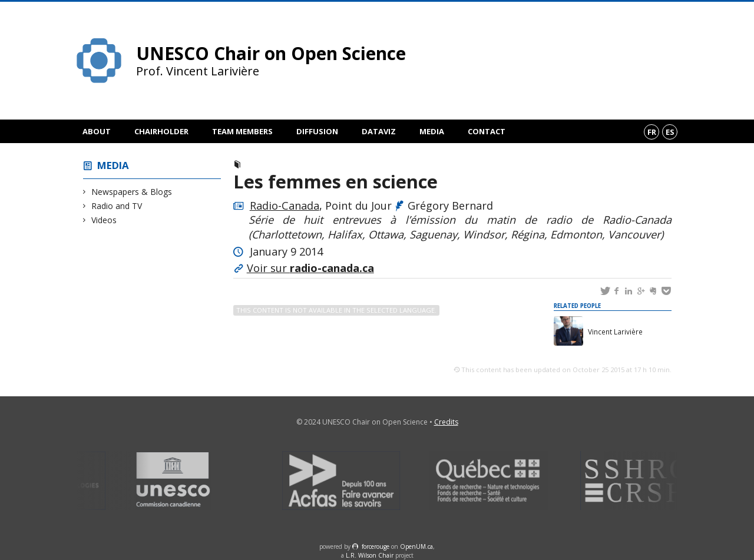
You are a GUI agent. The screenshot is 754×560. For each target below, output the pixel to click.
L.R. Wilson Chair (370, 555)
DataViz (379, 131)
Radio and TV (117, 206)
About (97, 131)
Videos (104, 220)
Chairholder (161, 131)
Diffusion (317, 131)
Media (432, 131)
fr (652, 132)
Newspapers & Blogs (132, 192)
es (670, 132)
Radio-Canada (285, 206)
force (376, 546)
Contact (487, 131)
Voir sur (310, 268)
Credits (446, 422)
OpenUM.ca (416, 546)
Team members (242, 131)
